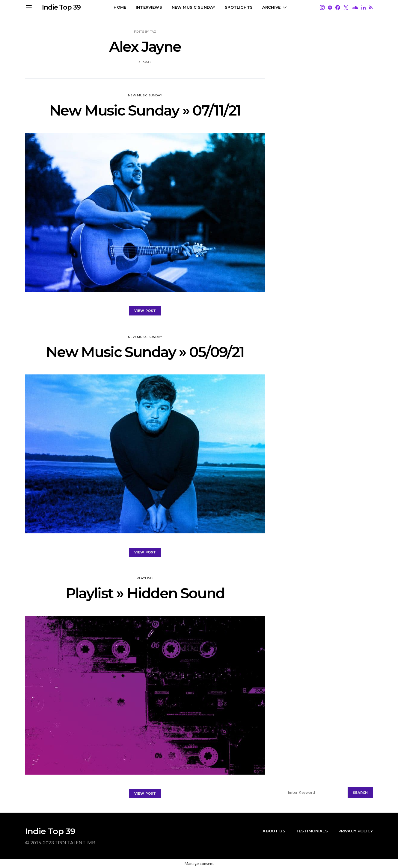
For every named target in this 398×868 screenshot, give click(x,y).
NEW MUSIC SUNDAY (194, 7)
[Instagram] (322, 7)
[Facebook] (338, 7)
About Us (274, 831)
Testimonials (312, 831)
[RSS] (371, 7)
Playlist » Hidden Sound (145, 593)
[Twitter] (346, 7)
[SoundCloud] (355, 7)
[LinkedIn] (364, 7)
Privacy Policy (356, 831)
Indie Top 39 (61, 7)
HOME (120, 7)
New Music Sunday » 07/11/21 (145, 110)
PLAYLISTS (145, 578)
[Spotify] (330, 7)
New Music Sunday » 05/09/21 (145, 352)
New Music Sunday (145, 95)
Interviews (149, 7)
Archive (271, 7)
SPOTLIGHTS (239, 7)
